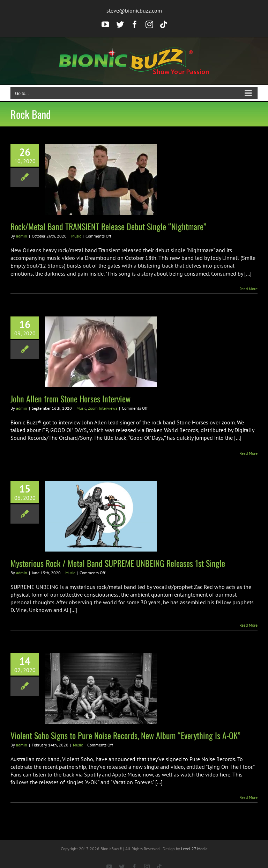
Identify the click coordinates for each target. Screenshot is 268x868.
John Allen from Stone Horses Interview (70, 399)
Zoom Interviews (103, 408)
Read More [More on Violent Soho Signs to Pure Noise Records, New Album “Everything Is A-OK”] (248, 797)
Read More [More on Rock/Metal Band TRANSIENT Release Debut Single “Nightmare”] (248, 289)
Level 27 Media (194, 849)
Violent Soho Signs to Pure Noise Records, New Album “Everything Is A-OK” (125, 735)
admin (22, 236)
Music (76, 236)
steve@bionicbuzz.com (134, 10)
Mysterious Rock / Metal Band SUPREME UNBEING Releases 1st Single (118, 563)
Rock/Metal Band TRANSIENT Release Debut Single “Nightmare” (108, 226)
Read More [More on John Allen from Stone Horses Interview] (248, 453)
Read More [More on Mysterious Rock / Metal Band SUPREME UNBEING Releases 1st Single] (248, 625)
